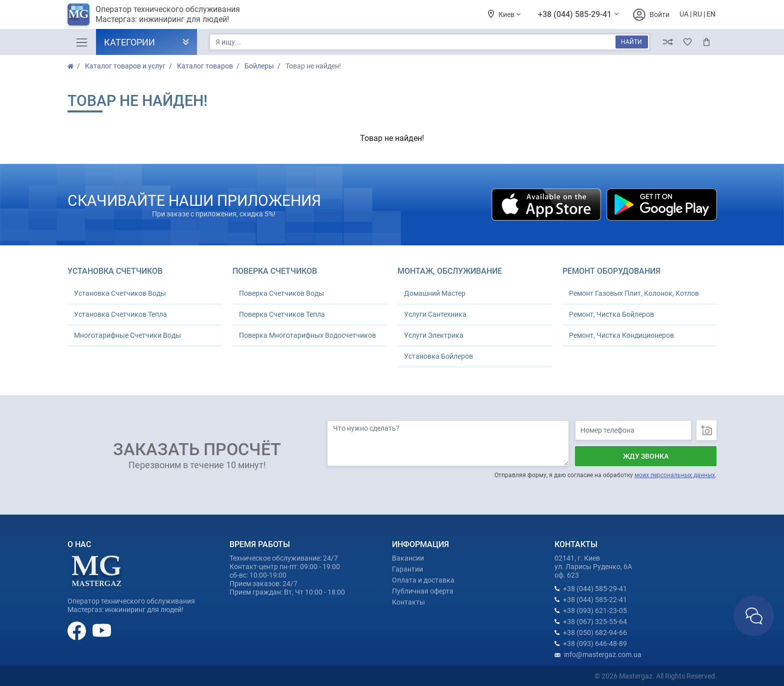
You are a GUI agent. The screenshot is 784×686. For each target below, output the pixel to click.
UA (684, 14)
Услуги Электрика (434, 335)
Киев (507, 14)
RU (697, 14)
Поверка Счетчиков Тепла (282, 314)
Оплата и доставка (423, 580)
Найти (631, 42)
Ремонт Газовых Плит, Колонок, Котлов (634, 293)
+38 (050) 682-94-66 (595, 633)
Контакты (408, 602)
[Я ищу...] (429, 42)
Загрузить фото (706, 430)
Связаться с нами (754, 616)
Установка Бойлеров (438, 356)
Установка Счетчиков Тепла (120, 314)
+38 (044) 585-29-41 (576, 14)
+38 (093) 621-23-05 (595, 611)
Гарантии (407, 569)
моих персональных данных (675, 475)
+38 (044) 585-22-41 (595, 600)
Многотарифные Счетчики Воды (127, 335)
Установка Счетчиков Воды (120, 293)
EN (711, 14)
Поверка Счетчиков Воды (281, 293)
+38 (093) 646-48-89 (595, 644)
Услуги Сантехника (435, 314)
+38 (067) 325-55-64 (595, 622)
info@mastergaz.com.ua (603, 655)
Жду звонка (646, 456)
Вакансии (408, 558)
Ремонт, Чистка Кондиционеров (621, 335)
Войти (659, 14)
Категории (129, 42)
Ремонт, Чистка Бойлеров (611, 314)
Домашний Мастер (435, 293)
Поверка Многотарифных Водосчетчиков (307, 335)
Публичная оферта (423, 591)
